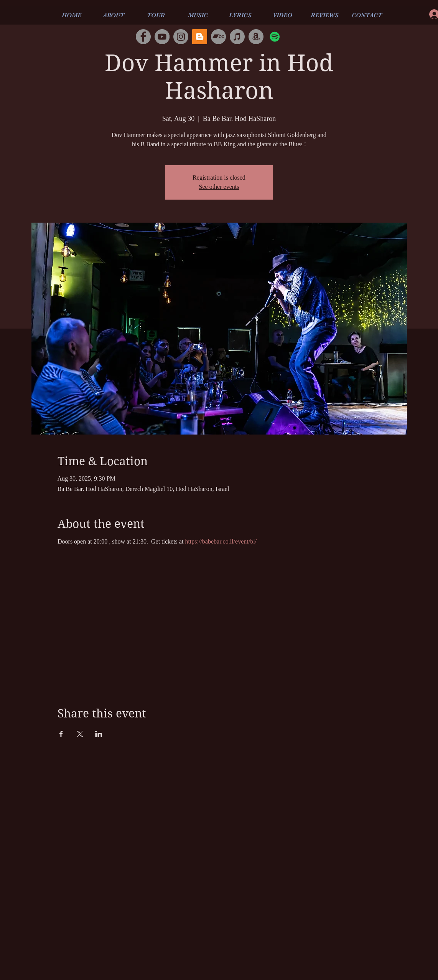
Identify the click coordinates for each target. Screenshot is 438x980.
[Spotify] (275, 37)
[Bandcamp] (218, 37)
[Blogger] (200, 37)
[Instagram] (181, 37)
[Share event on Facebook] (61, 734)
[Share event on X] (80, 734)
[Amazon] (256, 37)
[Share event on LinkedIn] (99, 734)
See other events (219, 187)
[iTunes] (237, 37)
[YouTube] (162, 37)
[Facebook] (143, 37)
